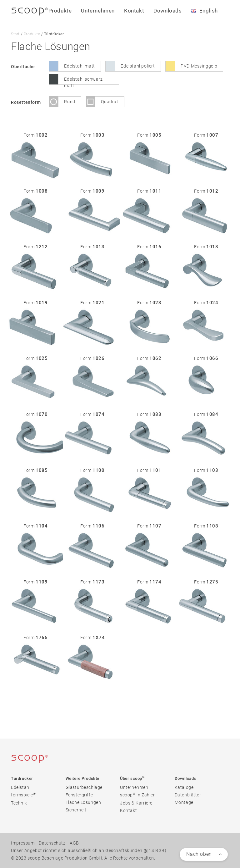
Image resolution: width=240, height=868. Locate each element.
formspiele (23, 795)
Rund (70, 102)
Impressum (23, 843)
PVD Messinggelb (199, 66)
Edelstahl (21, 787)
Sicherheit (76, 810)
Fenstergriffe (79, 795)
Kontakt (134, 11)
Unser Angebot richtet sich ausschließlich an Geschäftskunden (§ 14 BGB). (89, 850)
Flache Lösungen (83, 802)
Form (35, 135)
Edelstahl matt (79, 66)
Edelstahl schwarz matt (83, 81)
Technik (19, 803)
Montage (184, 802)
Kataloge (184, 787)
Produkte (32, 34)
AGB (74, 843)
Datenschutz (52, 843)
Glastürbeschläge (84, 787)
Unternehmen (134, 787)
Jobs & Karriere (136, 803)
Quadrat (110, 102)
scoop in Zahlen (138, 795)
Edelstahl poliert (138, 66)
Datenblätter (188, 795)
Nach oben (199, 854)
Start (15, 34)
